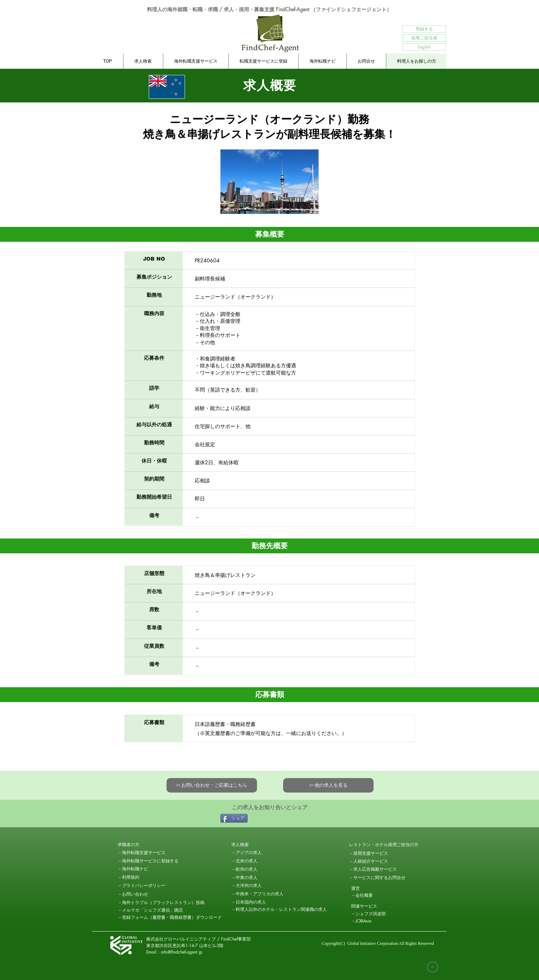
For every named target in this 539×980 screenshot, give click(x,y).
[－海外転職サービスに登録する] (148, 861)
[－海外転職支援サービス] (142, 853)
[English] (424, 47)
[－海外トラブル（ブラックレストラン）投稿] (161, 903)
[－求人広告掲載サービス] (373, 869)
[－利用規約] (143, 877)
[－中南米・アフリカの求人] (257, 894)
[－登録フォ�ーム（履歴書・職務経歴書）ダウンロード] (170, 917)
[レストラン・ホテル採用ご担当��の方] (384, 845)
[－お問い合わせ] (143, 894)
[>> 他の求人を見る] (328, 785)
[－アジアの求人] (257, 853)
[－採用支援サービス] (375, 853)
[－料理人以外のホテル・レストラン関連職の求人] (279, 910)
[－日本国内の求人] (249, 902)
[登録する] (424, 29)
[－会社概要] (377, 895)
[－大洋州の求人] (257, 886)
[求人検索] (257, 845)
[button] (143, 845)
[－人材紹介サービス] (369, 861)
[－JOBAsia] (377, 921)
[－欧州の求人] (257, 869)
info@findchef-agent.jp (182, 952)
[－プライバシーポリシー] (143, 886)
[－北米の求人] (257, 861)
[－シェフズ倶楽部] (377, 914)
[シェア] (234, 818)
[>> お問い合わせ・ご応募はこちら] (212, 785)
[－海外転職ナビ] (143, 869)
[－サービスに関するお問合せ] (377, 878)
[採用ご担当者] (424, 38)
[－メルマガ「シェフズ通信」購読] (150, 910)
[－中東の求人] (257, 878)
